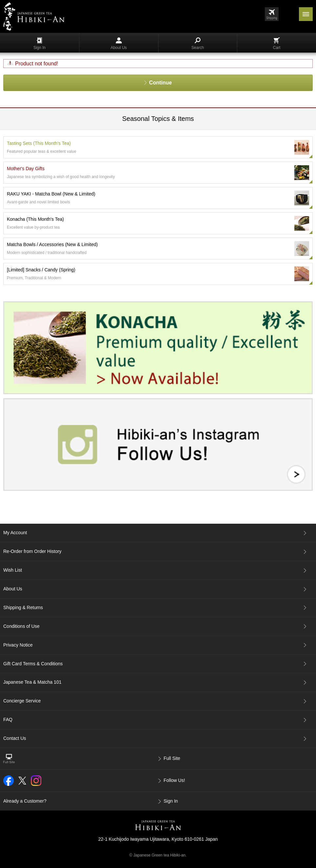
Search (198, 44)
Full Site (172, 758)
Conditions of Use (21, 626)
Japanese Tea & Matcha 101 (32, 682)
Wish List (13, 570)
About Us (119, 44)
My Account (15, 533)
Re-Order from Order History (32, 551)
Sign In (40, 44)
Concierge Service (22, 701)
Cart (277, 44)
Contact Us (15, 738)
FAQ (8, 720)
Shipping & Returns (23, 607)
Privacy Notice (18, 645)
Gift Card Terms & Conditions (33, 664)
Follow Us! (174, 780)
